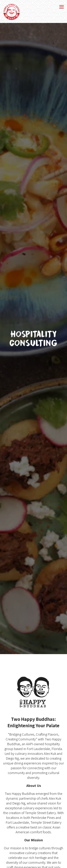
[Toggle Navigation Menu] (62, 7)
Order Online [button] (33, 864)
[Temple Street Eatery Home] (12, 11)
